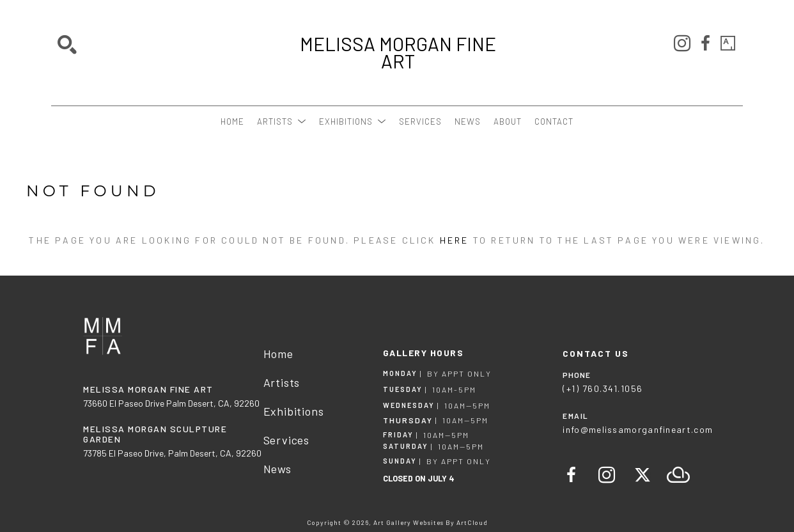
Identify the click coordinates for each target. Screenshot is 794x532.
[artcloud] (678, 475)
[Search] (67, 45)
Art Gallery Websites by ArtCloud (431, 522)
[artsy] (728, 43)
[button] (282, 121)
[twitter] (642, 475)
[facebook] (705, 43)
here (455, 240)
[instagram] (682, 43)
